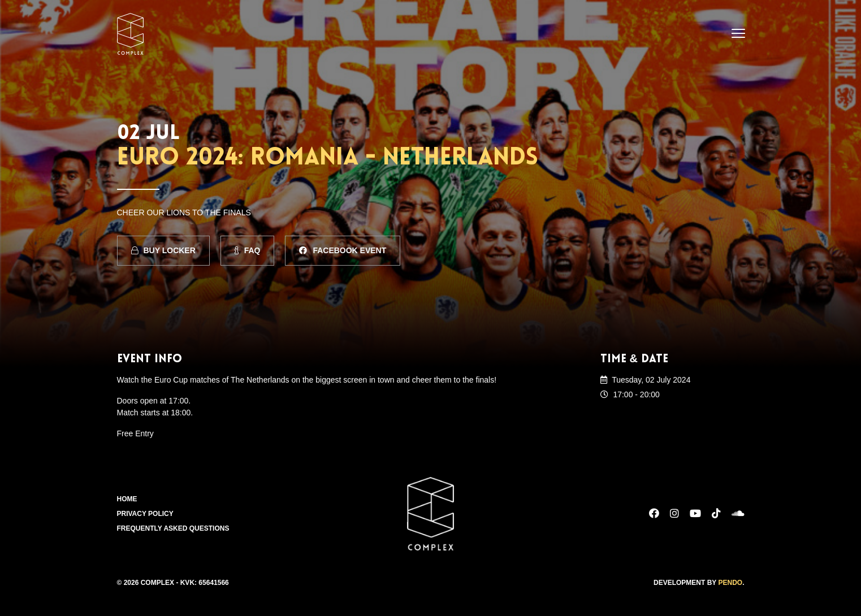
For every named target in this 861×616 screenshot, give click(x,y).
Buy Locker (163, 250)
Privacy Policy (145, 514)
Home (127, 499)
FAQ (248, 250)
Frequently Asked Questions (173, 528)
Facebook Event (343, 250)
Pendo (730, 583)
